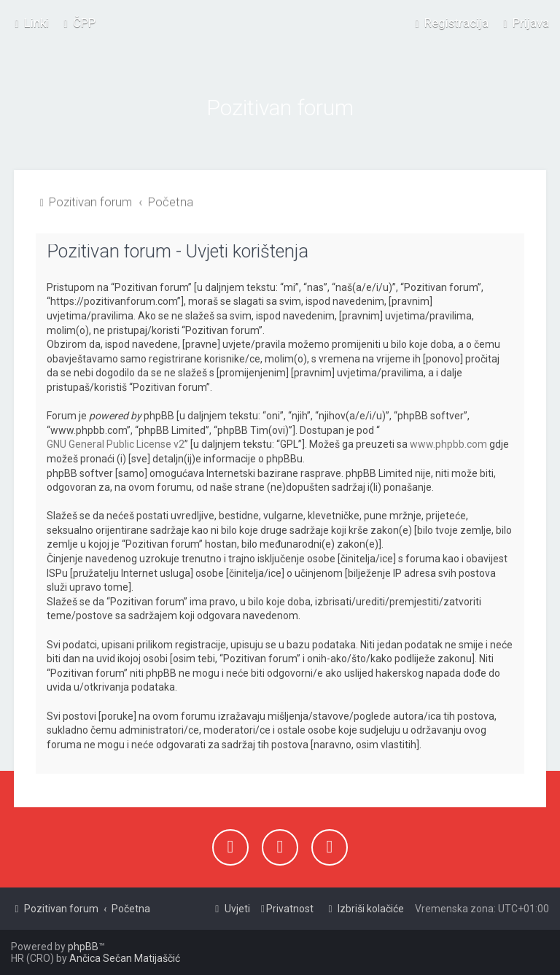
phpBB (83, 947)
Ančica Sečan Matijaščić (125, 958)
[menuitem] (78, 23)
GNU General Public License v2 (116, 443)
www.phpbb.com (448, 443)
